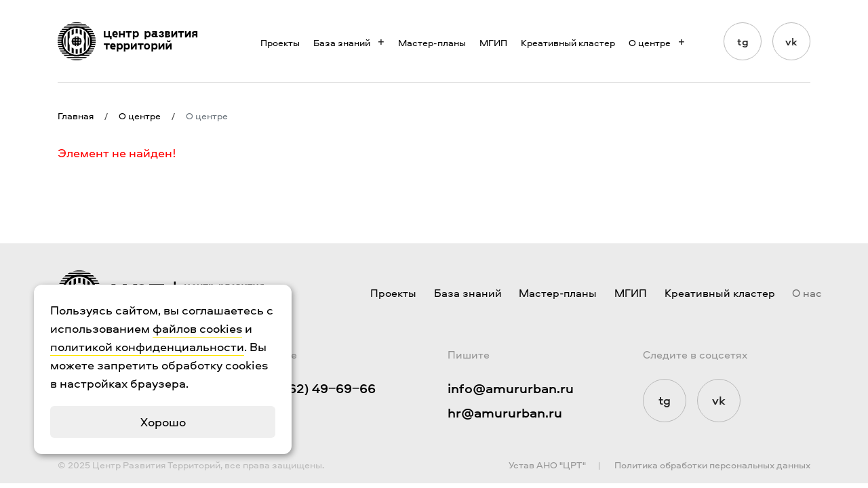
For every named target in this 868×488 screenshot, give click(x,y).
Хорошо (163, 422)
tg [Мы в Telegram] (743, 41)
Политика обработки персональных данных (712, 465)
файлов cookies (197, 328)
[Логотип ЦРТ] (128, 41)
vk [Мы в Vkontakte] (791, 41)
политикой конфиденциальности (147, 347)
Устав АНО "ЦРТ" (547, 465)
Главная (76, 116)
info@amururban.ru (511, 388)
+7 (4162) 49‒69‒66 (314, 388)
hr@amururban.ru (505, 412)
